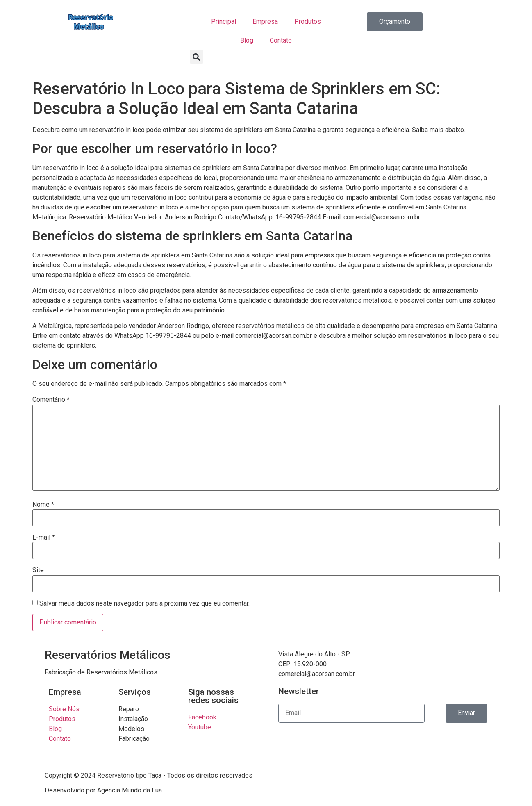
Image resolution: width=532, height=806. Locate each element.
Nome (43, 505)
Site (38, 570)
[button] (197, 57)
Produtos (308, 22)
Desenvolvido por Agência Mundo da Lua (103, 790)
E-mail (44, 537)
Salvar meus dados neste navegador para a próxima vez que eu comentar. (144, 603)
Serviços (135, 692)
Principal (224, 22)
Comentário (51, 400)
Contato (281, 40)
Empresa (265, 22)
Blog (247, 40)
